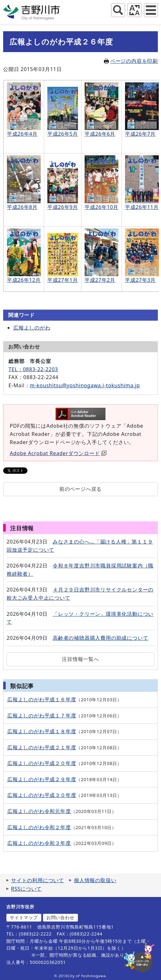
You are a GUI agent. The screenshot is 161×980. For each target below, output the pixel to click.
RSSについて (26, 889)
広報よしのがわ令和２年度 (39, 827)
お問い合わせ (60, 917)
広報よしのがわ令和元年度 (39, 811)
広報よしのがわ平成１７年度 (42, 716)
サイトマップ (24, 917)
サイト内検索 (118, 10)
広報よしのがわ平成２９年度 (42, 779)
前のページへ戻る (80, 489)
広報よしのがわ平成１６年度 (42, 699)
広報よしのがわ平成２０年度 (42, 763)
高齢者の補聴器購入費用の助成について (100, 638)
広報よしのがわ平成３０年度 (42, 795)
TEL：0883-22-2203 (33, 369)
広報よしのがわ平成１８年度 (42, 731)
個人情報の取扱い (95, 880)
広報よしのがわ (32, 328)
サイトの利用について (38, 880)
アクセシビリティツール (134, 10)
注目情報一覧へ (80, 659)
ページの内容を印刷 (131, 61)
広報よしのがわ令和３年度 (39, 843)
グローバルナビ (151, 10)
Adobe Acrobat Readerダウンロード (58, 453)
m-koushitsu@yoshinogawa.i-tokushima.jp (85, 385)
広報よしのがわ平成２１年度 (42, 747)
